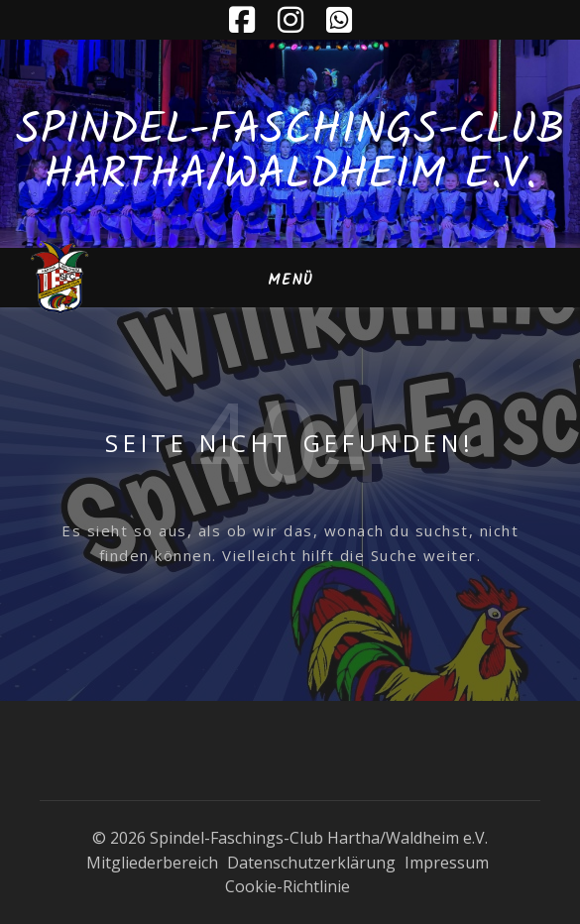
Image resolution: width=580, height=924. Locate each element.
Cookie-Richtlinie (288, 886)
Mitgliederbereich (152, 863)
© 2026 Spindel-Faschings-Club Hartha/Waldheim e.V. (290, 838)
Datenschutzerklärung (311, 863)
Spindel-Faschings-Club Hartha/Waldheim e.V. (290, 154)
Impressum (447, 863)
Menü (290, 281)
